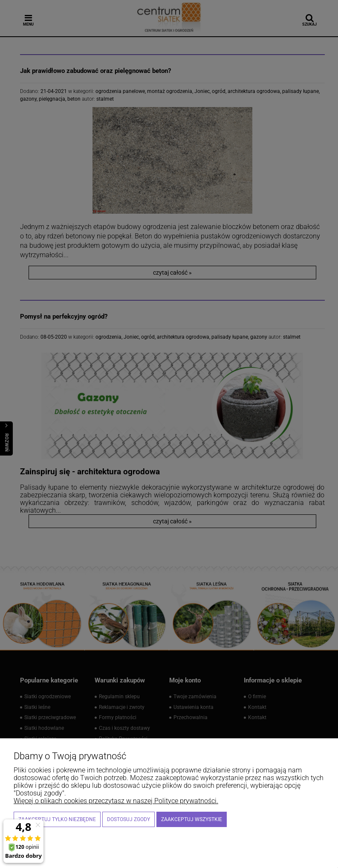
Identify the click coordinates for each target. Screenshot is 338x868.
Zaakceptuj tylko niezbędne (57, 819)
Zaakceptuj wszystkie (192, 819)
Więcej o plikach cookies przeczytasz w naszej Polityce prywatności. (116, 801)
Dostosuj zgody (129, 819)
